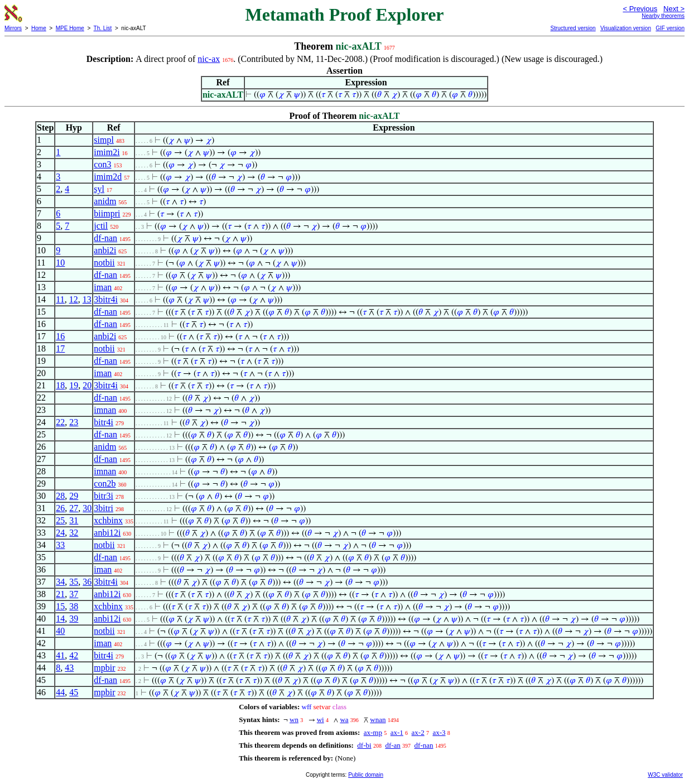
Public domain (366, 775)
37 (74, 594)
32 (74, 533)
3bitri (103, 508)
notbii (104, 263)
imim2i (107, 152)
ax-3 (439, 732)
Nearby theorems (663, 16)
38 (74, 606)
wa (344, 720)
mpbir (104, 668)
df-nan (105, 238)
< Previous (640, 9)
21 (60, 594)
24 (60, 533)
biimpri (107, 213)
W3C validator (665, 775)
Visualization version (626, 28)
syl (99, 189)
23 (74, 422)
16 (60, 336)
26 (60, 508)
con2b (105, 484)
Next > (674, 9)
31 (74, 520)
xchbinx (108, 520)
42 (74, 655)
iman (103, 287)
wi (321, 720)
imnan (105, 410)
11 (60, 299)
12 (74, 299)
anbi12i (107, 533)
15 (60, 606)
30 (87, 508)
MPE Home (70, 28)
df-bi (364, 745)
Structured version (573, 28)
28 (60, 496)
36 (87, 582)
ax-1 (397, 732)
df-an (392, 745)
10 (60, 263)
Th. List (103, 28)
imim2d (108, 177)
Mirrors (13, 28)
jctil (101, 226)
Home (39, 28)
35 (74, 582)
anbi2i (105, 250)
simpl (104, 140)
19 (74, 385)
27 (74, 508)
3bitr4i (106, 299)
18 (60, 385)
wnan (378, 720)
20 (87, 385)
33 (60, 545)
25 (60, 520)
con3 (102, 164)
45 (74, 692)
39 (74, 619)
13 (87, 299)
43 (69, 668)
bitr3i (103, 496)
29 (74, 496)
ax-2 (418, 732)
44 (60, 692)
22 (60, 422)
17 (60, 348)
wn (294, 720)
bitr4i (103, 422)
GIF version (670, 28)
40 (60, 631)
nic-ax (209, 59)
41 (60, 655)
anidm (105, 201)
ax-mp (373, 732)
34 (60, 582)
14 (60, 619)
